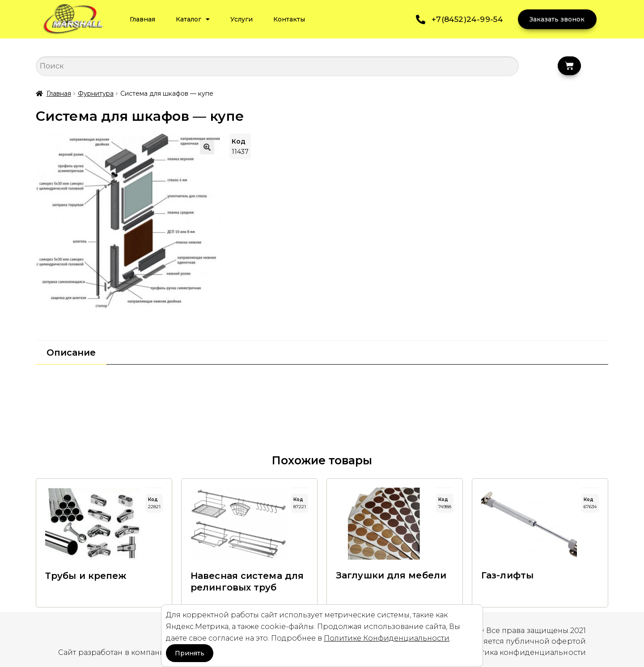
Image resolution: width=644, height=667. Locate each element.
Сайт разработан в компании (114, 652)
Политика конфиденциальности (523, 652)
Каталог (193, 19)
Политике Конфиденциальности (387, 638)
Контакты (289, 19)
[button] (207, 147)
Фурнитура (96, 93)
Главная (142, 19)
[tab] (71, 353)
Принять (190, 653)
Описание (71, 353)
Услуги (241, 19)
